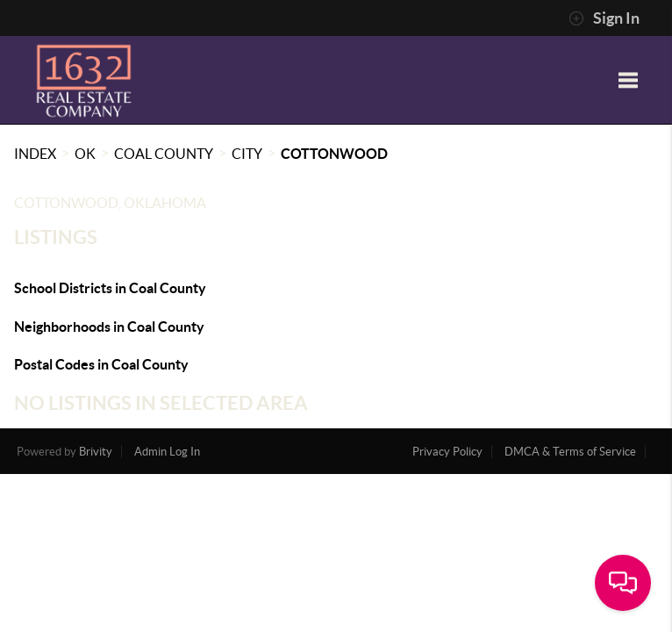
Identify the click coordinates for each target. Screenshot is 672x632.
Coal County (164, 154)
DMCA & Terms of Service (570, 452)
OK (85, 154)
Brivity (96, 452)
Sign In (604, 18)
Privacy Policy (447, 452)
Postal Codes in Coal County (101, 364)
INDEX (35, 154)
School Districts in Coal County (110, 288)
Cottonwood (334, 154)
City (247, 154)
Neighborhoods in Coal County (109, 327)
